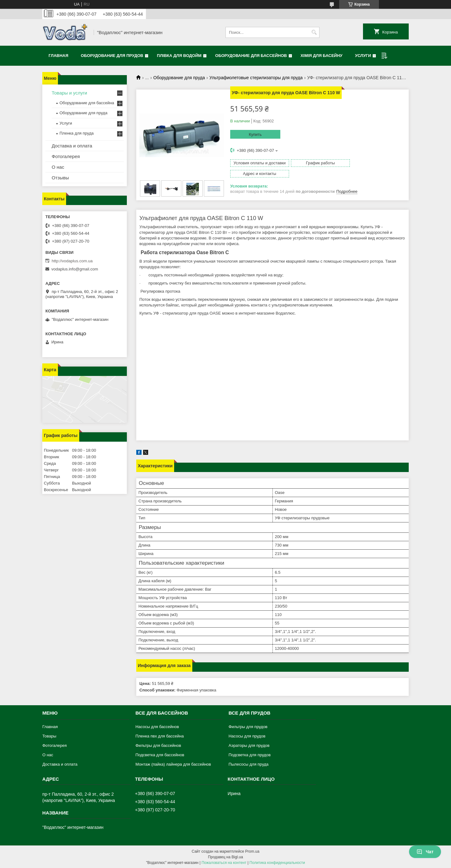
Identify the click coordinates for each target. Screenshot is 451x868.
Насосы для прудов (247, 735)
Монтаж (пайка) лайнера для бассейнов (173, 764)
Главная (58, 56)
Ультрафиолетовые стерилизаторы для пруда (256, 78)
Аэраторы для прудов (249, 745)
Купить (255, 134)
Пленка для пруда (77, 133)
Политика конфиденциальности (277, 862)
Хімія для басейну (322, 56)
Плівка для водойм (179, 56)
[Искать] (314, 32)
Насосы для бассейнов (157, 726)
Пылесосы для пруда (249, 764)
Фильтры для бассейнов (158, 745)
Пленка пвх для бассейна (159, 735)
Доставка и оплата (72, 146)
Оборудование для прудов (112, 56)
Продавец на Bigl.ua (225, 856)
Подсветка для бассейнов (160, 754)
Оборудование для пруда (179, 78)
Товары (49, 735)
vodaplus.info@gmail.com (75, 269)
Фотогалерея (66, 156)
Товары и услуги (69, 93)
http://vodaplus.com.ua (72, 261)
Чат (425, 852)
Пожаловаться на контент (224, 862)
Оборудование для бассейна (87, 103)
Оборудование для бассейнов (251, 56)
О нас (58, 167)
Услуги (363, 56)
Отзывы (60, 178)
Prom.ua (252, 851)
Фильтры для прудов (248, 726)
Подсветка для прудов (250, 754)
